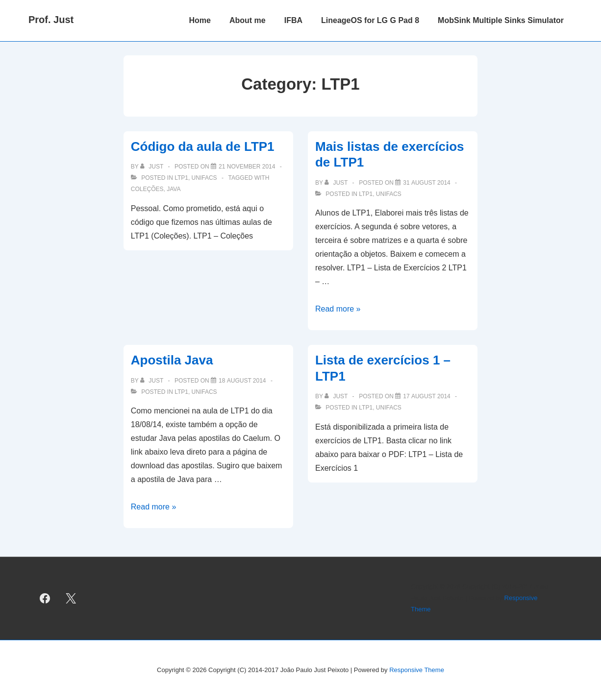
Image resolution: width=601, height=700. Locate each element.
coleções (147, 189)
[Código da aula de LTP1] (247, 167)
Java (174, 189)
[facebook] (45, 598)
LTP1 (181, 178)
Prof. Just (51, 20)
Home (200, 20)
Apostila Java (172, 360)
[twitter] (71, 598)
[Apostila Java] (242, 381)
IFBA (293, 20)
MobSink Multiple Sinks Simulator (501, 20)
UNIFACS (204, 178)
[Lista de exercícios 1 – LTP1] (427, 396)
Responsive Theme (417, 670)
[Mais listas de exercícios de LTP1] (427, 183)
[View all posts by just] (152, 167)
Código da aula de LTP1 (203, 146)
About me (248, 20)
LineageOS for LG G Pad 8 (370, 20)
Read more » (338, 309)
